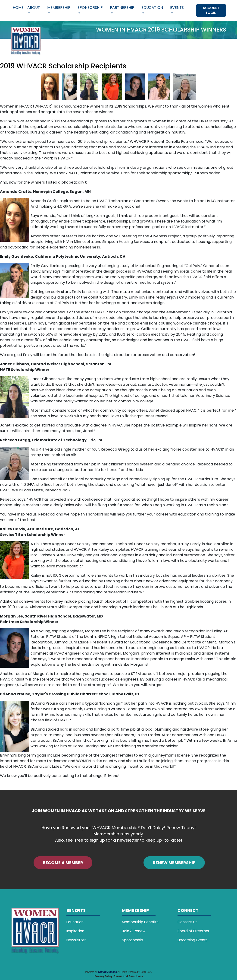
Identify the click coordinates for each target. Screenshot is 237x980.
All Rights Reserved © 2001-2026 (135, 972)
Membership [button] (59, 8)
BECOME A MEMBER (63, 863)
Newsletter (76, 940)
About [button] (34, 8)
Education (75, 922)
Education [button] (152, 8)
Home (18, 8)
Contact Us (187, 922)
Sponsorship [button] (90, 8)
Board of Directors (193, 931)
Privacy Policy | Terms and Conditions (119, 976)
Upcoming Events (193, 940)
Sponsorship (133, 940)
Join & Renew (134, 931)
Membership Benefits (140, 922)
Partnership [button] (122, 8)
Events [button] (177, 8)
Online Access (107, 972)
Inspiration (75, 931)
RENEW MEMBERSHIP (174, 863)
